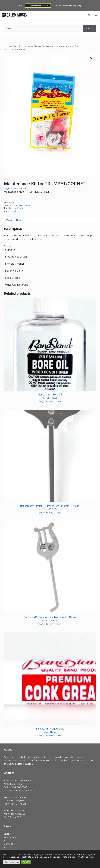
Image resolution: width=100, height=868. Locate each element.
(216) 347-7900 (19, 787)
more (28, 764)
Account (9, 847)
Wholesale (10, 837)
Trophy (14, 211)
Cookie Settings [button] (12, 862)
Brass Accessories (45, 46)
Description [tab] (14, 220)
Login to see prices (15, 188)
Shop (7, 834)
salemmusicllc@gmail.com (19, 791)
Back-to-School (16, 208)
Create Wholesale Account (38, 5)
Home (7, 46)
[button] (91, 58)
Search (90, 28)
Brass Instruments (23, 46)
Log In (22, 5)
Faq (6, 840)
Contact (8, 844)
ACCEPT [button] (26, 862)
